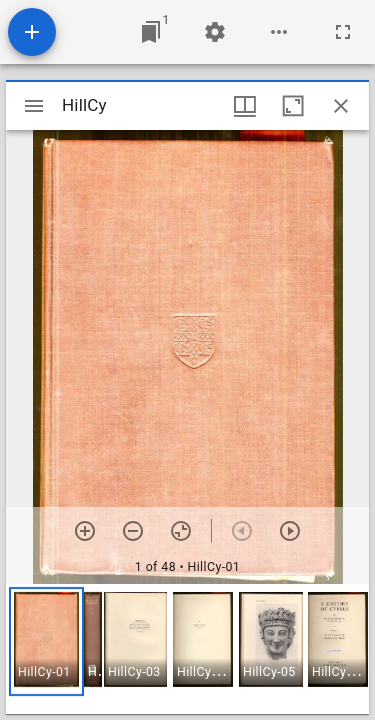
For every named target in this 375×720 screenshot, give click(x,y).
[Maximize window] (293, 106)
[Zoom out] (133, 531)
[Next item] (290, 531)
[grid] (187, 649)
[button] (46, 641)
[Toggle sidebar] (34, 106)
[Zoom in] (85, 531)
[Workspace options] (279, 32)
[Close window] (341, 106)
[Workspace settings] (215, 32)
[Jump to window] (151, 32)
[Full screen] (343, 32)
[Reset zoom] (181, 531)
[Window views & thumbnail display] (245, 106)
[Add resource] (32, 32)
